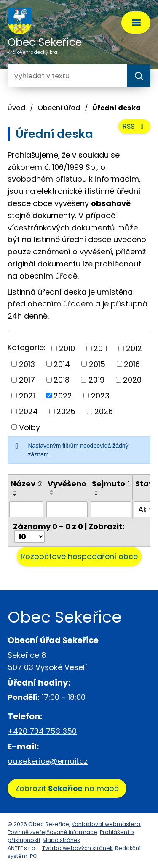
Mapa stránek (61, 840)
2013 (27, 364)
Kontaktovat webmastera (106, 824)
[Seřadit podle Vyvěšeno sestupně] (52, 494)
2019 (96, 380)
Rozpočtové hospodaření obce (79, 556)
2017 (27, 380)
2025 (66, 411)
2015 (97, 364)
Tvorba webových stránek (77, 848)
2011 (100, 348)
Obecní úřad (59, 108)
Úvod (16, 108)
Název (26, 484)
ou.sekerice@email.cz (48, 761)
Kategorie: (27, 347)
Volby (29, 427)
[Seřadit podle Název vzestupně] (15, 491)
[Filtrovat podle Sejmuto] (111, 509)
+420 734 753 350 (42, 731)
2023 (100, 395)
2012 (134, 348)
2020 (132, 380)
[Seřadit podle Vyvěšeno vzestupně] (52, 491)
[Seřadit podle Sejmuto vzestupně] (96, 491)
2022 (63, 395)
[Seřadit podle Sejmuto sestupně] (96, 495)
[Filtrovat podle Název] (26, 509)
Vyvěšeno (67, 484)
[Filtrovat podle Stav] (144, 509)
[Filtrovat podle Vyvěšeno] (67, 509)
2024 (28, 411)
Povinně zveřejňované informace (52, 832)
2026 (104, 411)
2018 (62, 380)
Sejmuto (111, 484)
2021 (27, 395)
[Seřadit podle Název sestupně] (15, 495)
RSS (134, 126)
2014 (62, 364)
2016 (132, 364)
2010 (67, 348)
